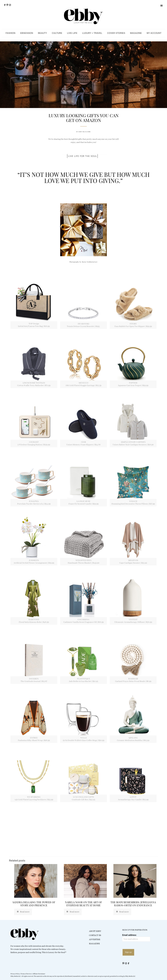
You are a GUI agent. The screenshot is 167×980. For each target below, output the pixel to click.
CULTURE (57, 33)
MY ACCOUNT (154, 33)
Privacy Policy (15, 974)
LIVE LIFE (72, 33)
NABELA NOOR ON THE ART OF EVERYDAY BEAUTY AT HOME (83, 904)
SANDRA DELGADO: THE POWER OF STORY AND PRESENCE (34, 904)
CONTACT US (95, 935)
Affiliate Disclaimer (39, 974)
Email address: (136, 938)
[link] (34, 302)
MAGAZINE (136, 33)
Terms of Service (26, 974)
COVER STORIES (116, 33)
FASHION (10, 33)
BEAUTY (42, 33)
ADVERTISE (95, 939)
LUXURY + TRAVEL (92, 33)
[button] (162, 5)
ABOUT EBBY (95, 931)
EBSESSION (27, 33)
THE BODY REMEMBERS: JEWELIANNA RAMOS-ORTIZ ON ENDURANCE (133, 904)
